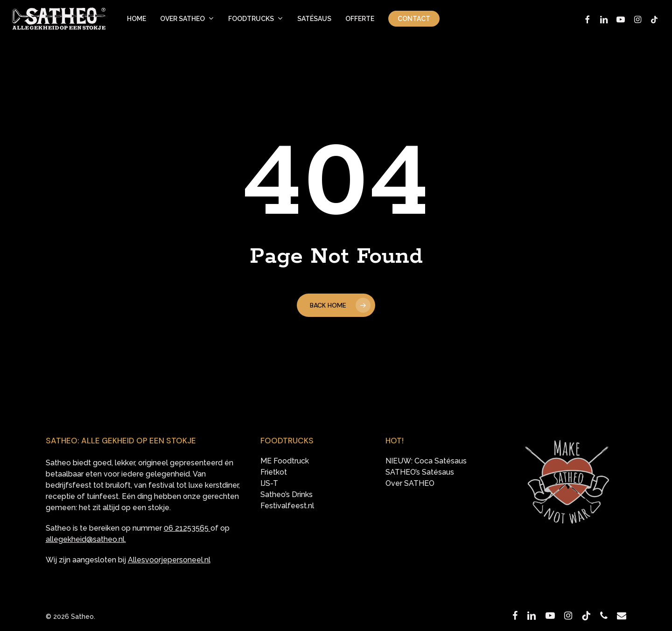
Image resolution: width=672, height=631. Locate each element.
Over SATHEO (410, 484)
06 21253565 (186, 528)
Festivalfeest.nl (287, 506)
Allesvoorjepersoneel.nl (169, 560)
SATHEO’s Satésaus (420, 472)
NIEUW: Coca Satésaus (426, 461)
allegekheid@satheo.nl (85, 539)
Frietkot (274, 472)
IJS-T (269, 484)
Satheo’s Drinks (287, 495)
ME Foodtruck (285, 461)
